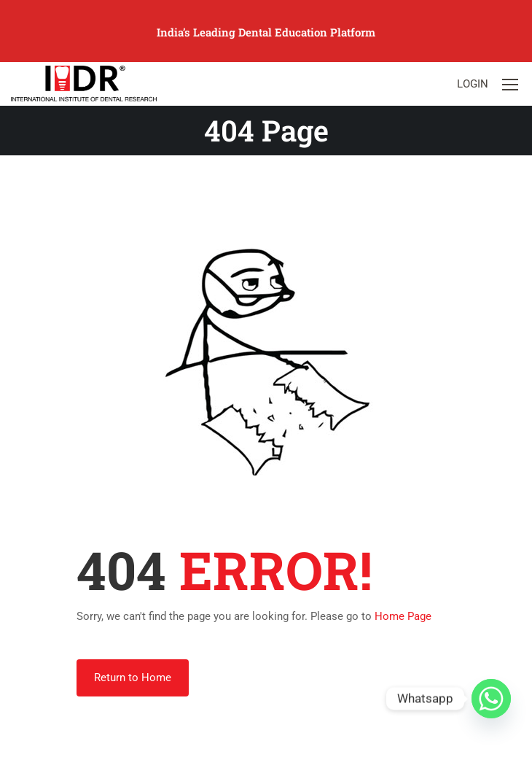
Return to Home (133, 678)
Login (473, 84)
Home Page (403, 616)
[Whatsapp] (491, 699)
